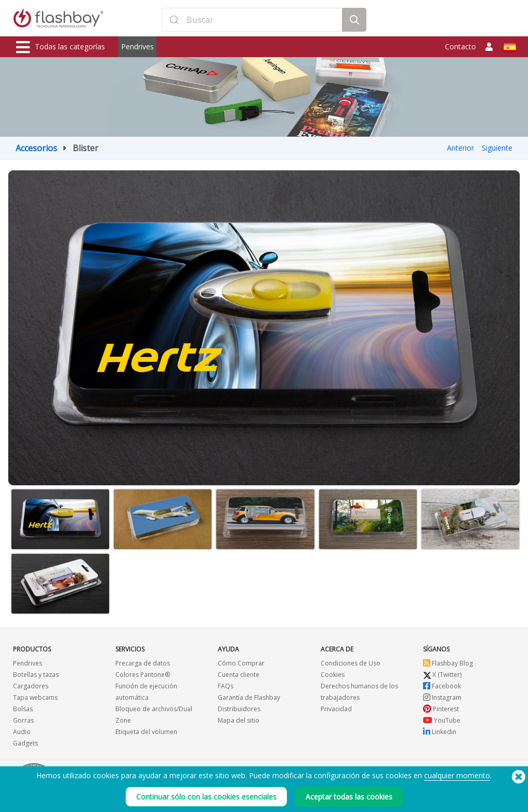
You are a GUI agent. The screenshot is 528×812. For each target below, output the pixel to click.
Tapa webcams (35, 697)
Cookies (333, 675)
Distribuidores (239, 709)
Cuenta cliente (239, 675)
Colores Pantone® (143, 675)
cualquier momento (457, 775)
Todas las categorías (61, 47)
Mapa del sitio (239, 720)
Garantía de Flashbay (249, 697)
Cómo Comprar (241, 663)
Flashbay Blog (448, 663)
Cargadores (31, 686)
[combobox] (252, 20)
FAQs (226, 686)
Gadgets (25, 743)
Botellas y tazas (36, 675)
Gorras (23, 720)
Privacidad (336, 709)
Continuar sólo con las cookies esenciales (206, 797)
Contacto (460, 46)
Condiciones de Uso (351, 663)
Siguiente (497, 148)
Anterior (460, 148)
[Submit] (174, 20)
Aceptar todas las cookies (349, 797)
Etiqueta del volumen (146, 732)
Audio (22, 732)
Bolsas (23, 709)
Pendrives (137, 46)
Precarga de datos (143, 663)
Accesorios (36, 148)
